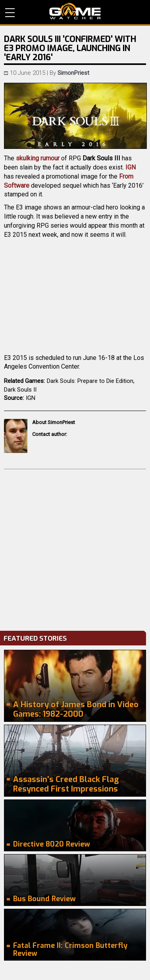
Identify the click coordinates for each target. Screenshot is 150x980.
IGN (131, 167)
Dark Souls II (20, 390)
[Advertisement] (75, 548)
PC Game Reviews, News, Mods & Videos (75, 11)
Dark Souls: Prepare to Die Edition (90, 381)
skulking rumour (38, 158)
